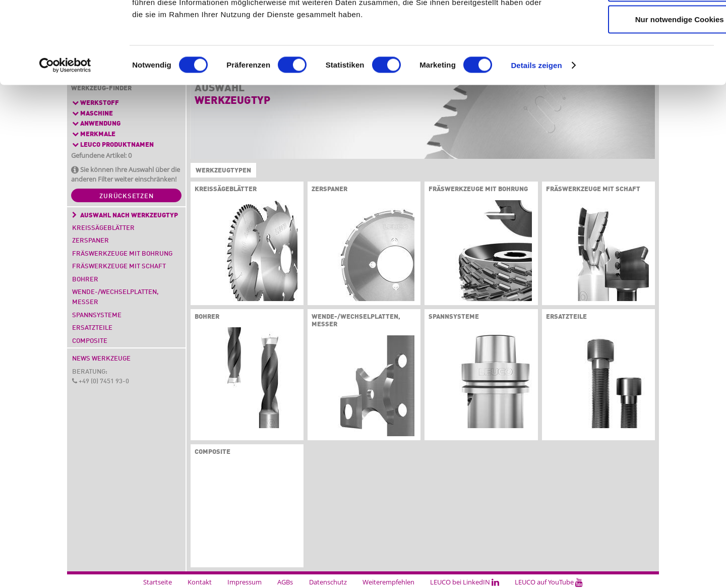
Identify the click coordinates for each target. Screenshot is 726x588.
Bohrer (85, 280)
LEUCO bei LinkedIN (465, 582)
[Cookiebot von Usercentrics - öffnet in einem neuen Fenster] (65, 136)
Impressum (245, 582)
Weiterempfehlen (388, 582)
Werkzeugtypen (221, 171)
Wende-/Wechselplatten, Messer (115, 297)
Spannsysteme (97, 315)
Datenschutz (328, 582)
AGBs (285, 582)
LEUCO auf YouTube (549, 582)
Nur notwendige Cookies (642, 90)
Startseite (158, 582)
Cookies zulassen (642, 26)
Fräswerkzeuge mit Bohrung (122, 254)
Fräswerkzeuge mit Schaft (119, 267)
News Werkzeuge (101, 359)
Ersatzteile (92, 328)
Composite (90, 341)
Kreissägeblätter (103, 228)
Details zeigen (536, 136)
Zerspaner (90, 241)
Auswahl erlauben (642, 58)
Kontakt (200, 582)
